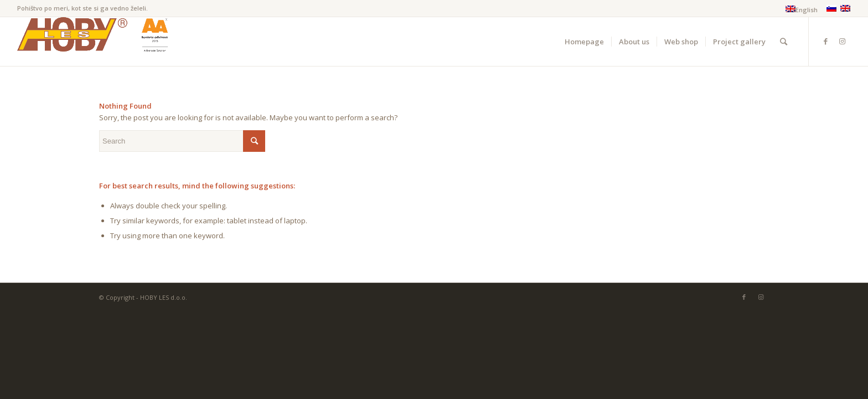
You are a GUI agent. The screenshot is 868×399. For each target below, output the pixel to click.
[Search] (784, 42)
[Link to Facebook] (826, 41)
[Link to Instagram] (843, 41)
